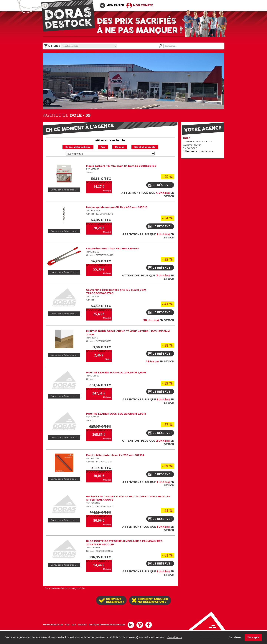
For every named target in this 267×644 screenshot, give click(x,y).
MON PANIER (112, 5)
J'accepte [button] (253, 637)
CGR (74, 625)
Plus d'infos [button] (174, 637)
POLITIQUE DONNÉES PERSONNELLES (107, 625)
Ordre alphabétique (78, 147)
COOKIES (82, 625)
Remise (120, 147)
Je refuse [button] (235, 637)
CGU (67, 625)
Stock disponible (145, 147)
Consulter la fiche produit (64, 190)
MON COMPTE (140, 5)
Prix (103, 147)
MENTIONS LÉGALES (53, 625)
